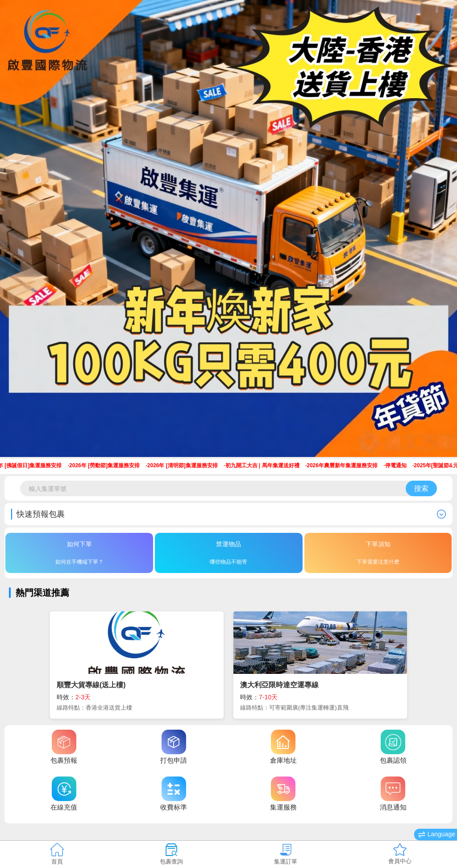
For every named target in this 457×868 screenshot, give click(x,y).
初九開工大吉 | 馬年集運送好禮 (265, 465)
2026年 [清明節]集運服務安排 (185, 465)
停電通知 (399, 465)
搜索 (421, 488)
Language (436, 835)
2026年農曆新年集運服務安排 (345, 465)
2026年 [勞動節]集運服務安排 (107, 465)
